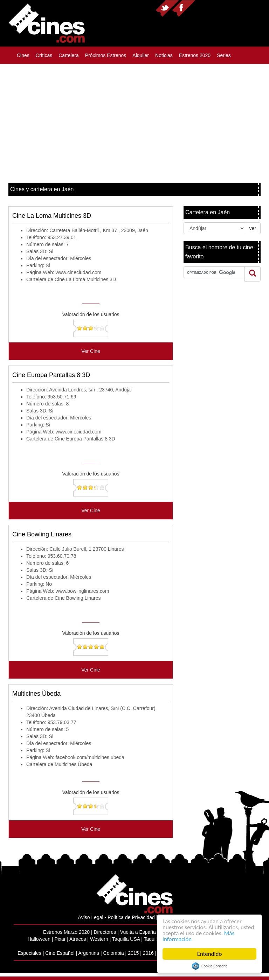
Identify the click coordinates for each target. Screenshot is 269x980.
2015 (133, 953)
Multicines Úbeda (36, 694)
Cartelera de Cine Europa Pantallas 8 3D (71, 439)
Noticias (164, 55)
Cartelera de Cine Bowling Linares (63, 598)
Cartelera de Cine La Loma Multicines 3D (71, 279)
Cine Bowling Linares (42, 534)
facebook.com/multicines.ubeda (90, 757)
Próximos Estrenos (106, 55)
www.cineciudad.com (79, 272)
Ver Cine (91, 351)
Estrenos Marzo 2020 (66, 932)
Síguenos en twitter (167, 8)
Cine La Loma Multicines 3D (52, 216)
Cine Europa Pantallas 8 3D (51, 375)
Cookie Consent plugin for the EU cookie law (209, 966)
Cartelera (69, 55)
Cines (23, 55)
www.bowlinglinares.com (82, 591)
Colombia (114, 953)
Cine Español (60, 953)
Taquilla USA (126, 939)
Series (224, 55)
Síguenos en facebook (184, 8)
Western (99, 939)
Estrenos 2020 (195, 55)
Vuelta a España (138, 932)
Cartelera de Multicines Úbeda (59, 764)
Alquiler (141, 55)
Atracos (78, 939)
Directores (105, 932)
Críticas (44, 55)
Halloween (39, 939)
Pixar (60, 939)
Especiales (29, 953)
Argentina (89, 953)
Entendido (210, 954)
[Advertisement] (134, 120)
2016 (148, 953)
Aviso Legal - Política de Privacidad (116, 917)
